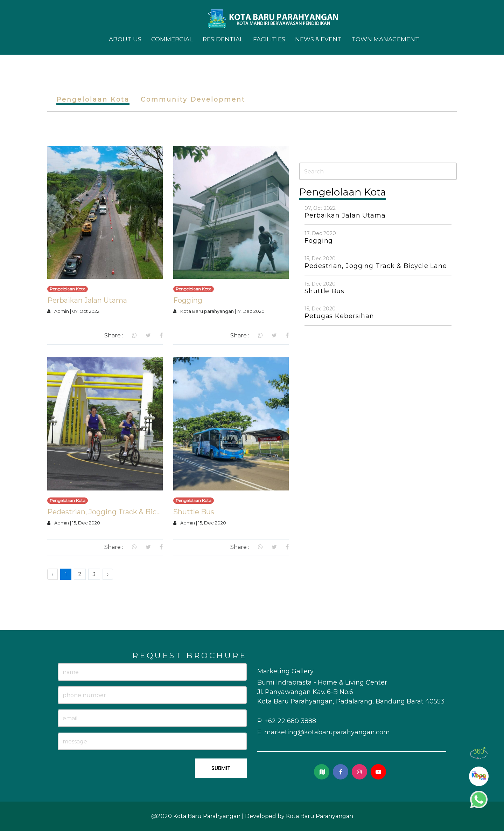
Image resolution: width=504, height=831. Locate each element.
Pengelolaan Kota (93, 99)
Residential (223, 39)
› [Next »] (108, 574)
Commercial (172, 39)
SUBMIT (221, 768)
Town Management (385, 39)
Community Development (193, 99)
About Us (125, 39)
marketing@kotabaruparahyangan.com (327, 732)
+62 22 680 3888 (290, 721)
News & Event (318, 39)
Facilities (269, 39)
